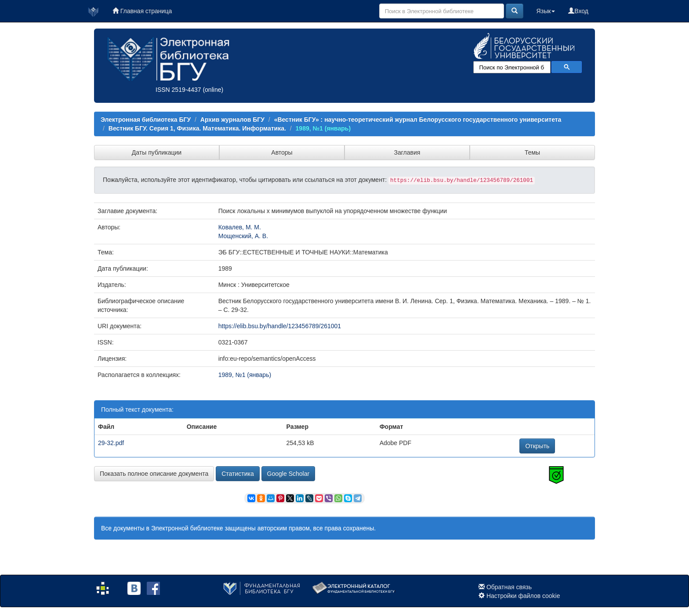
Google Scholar (288, 474)
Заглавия (407, 152)
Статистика (238, 474)
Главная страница (142, 11)
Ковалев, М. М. (240, 227)
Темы (532, 152)
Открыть (537, 446)
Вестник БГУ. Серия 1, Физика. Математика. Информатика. (197, 128)
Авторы (282, 152)
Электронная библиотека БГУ (146, 120)
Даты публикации (157, 152)
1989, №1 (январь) (323, 128)
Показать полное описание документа (154, 474)
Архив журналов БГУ (232, 120)
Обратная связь (509, 587)
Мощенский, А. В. (243, 236)
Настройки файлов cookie (523, 596)
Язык (546, 11)
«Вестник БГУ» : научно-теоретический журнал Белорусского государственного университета (418, 120)
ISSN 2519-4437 (178, 90)
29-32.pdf (111, 443)
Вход (578, 11)
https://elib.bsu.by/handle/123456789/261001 (280, 326)
